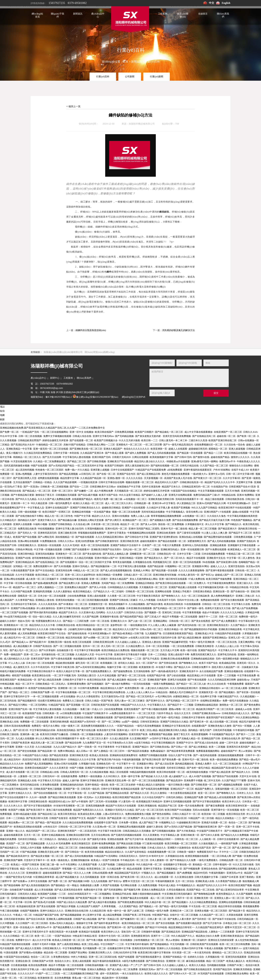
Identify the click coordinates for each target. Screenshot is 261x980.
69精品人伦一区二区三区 (86, 571)
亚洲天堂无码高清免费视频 (177, 436)
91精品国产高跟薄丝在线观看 (15, 944)
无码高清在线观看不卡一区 (190, 499)
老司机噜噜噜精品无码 (44, 558)
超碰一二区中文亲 (229, 743)
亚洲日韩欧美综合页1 (218, 625)
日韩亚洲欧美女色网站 (237, 974)
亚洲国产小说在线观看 (133, 508)
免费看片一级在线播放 (90, 776)
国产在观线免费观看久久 (99, 671)
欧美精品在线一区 (27, 680)
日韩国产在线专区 (59, 818)
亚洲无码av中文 (235, 873)
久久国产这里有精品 (135, 852)
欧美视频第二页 (109, 663)
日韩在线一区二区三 (246, 571)
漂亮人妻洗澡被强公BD (137, 466)
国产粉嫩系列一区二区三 (133, 919)
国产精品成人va (20, 642)
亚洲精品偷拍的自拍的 (72, 785)
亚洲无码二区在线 (171, 613)
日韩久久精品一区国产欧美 (99, 701)
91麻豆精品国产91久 (228, 697)
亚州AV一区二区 (91, 646)
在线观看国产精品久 (82, 499)
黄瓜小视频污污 (14, 453)
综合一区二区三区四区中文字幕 (95, 562)
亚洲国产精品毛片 (207, 650)
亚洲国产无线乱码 (246, 541)
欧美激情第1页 (147, 667)
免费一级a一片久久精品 (77, 470)
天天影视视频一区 (153, 478)
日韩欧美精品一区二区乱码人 (51, 684)
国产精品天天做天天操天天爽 (214, 520)
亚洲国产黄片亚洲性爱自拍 (164, 537)
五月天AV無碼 (232, 491)
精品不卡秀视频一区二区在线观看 (180, 617)
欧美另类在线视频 (94, 852)
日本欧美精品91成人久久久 (236, 713)
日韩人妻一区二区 (157, 919)
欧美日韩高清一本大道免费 (63, 932)
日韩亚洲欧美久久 (27, 545)
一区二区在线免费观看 (182, 646)
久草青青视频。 (110, 906)
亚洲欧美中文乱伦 (216, 558)
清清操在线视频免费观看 (231, 755)
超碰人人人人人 (219, 566)
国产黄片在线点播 (86, 730)
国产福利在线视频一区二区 (165, 466)
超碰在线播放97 (248, 743)
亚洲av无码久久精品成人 (62, 923)
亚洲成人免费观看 (91, 583)
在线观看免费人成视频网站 (113, 848)
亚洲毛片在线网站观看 (180, 495)
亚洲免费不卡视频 (193, 781)
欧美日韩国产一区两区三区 (56, 512)
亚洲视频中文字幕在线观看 (242, 545)
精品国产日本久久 (171, 487)
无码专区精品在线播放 (153, 512)
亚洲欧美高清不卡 (189, 671)
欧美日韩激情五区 (81, 844)
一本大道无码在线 (201, 953)
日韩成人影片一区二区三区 (138, 575)
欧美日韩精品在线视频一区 (238, 453)
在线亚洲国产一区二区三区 (228, 432)
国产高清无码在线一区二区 (192, 625)
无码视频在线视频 (216, 965)
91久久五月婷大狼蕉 (130, 440)
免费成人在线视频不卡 (15, 688)
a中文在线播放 (68, 697)
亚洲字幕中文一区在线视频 (225, 810)
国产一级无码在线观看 (205, 755)
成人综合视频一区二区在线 (224, 722)
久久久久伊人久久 (13, 806)
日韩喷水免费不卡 (201, 667)
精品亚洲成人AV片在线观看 (201, 676)
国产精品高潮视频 (68, 474)
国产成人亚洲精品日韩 (148, 474)
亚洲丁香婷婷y (247, 877)
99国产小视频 (77, 768)
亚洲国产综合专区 (126, 474)
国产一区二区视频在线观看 (67, 646)
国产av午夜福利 (80, 802)
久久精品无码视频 (84, 558)
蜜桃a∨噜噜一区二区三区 (182, 709)
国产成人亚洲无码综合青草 (68, 890)
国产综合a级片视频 (88, 495)
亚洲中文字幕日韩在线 (68, 608)
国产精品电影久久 (9, 848)
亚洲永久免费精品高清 (153, 890)
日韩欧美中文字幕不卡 (74, 680)
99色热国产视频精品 (242, 520)
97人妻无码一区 (127, 802)
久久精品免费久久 (135, 646)
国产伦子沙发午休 (134, 839)
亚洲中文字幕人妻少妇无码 (70, 529)
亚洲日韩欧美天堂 (79, 755)
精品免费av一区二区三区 (21, 823)
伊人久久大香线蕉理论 (88, 697)
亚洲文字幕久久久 (47, 520)
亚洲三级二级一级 (49, 865)
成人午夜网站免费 (104, 491)
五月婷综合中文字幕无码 (24, 604)
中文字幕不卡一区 (126, 764)
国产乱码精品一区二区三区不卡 (169, 608)
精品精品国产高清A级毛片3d (226, 768)
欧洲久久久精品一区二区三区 (88, 503)
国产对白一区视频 (242, 726)
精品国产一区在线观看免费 (39, 718)
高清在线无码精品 (66, 730)
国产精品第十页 (237, 911)
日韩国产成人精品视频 (85, 919)
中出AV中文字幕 (8, 436)
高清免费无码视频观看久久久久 (97, 726)
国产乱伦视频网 (135, 927)
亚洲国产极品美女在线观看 (135, 898)
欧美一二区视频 (217, 747)
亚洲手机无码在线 (227, 655)
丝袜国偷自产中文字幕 (129, 487)
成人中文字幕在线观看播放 (198, 432)
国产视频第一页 (153, 613)
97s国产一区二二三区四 (48, 974)
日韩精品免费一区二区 (231, 860)
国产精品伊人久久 (241, 772)
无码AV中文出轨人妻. (188, 600)
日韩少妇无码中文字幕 (125, 953)
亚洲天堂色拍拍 (236, 566)
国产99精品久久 (233, 524)
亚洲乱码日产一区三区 (182, 789)
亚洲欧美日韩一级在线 (60, 642)
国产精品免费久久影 (69, 583)
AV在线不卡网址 (164, 667)
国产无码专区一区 (202, 919)
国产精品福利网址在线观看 (233, 869)
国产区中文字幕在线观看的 (207, 802)
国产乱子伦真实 (151, 659)
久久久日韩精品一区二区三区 (18, 936)
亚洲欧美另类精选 (243, 969)
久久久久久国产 (115, 613)
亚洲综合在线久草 (231, 739)
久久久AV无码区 (71, 545)
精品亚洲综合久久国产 (112, 688)
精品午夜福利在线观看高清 (107, 961)
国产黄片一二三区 (246, 734)
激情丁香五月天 (182, 734)
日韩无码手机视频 (222, 730)
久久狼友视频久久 (208, 844)
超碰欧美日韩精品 (111, 508)
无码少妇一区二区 (132, 550)
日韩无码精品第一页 (248, 919)
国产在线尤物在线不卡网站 (29, 516)
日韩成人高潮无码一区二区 (74, 772)
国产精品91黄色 (155, 604)
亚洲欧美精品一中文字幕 (19, 449)
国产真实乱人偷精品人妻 (116, 554)
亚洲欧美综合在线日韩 (77, 911)
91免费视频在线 (48, 541)
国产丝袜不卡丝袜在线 (224, 919)
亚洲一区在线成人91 (24, 927)
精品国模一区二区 (102, 629)
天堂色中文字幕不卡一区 (37, 860)
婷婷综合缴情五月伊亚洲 (55, 440)
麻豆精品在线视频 (195, 961)
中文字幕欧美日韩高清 (148, 596)
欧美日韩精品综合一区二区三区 (93, 625)
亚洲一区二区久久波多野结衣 (80, 575)
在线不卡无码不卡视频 (44, 944)
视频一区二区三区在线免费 (126, 512)
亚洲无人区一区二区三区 (241, 638)
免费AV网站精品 (66, 751)
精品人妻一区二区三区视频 (203, 529)
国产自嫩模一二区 (84, 491)
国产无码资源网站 (113, 890)
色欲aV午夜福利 (211, 613)
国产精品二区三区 (77, 461)
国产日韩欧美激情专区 (107, 541)
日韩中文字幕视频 (110, 789)
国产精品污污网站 (18, 705)
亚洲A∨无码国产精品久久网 (211, 503)
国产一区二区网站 (111, 722)
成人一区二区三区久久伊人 (119, 503)
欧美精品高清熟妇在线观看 (28, 827)
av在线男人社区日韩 (139, 638)
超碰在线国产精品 (220, 457)
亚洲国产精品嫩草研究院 (175, 642)
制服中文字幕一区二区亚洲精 (122, 667)
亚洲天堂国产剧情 (40, 659)
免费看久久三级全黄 (73, 701)
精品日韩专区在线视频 (230, 906)
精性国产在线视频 (21, 676)
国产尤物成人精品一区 (188, 739)
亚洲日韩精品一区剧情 (131, 558)
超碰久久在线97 (8, 621)
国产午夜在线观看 (197, 680)
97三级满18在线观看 (153, 844)
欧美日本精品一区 (174, 629)
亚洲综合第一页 (221, 592)
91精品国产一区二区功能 (201, 818)
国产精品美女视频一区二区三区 (47, 856)
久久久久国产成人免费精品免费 (54, 499)
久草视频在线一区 (215, 957)
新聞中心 (55, 378)
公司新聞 (130, 77)
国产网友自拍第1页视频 (129, 844)
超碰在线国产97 (229, 751)
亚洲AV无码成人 (81, 566)
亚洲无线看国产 (132, 709)
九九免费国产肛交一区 (94, 743)
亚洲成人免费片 (203, 764)
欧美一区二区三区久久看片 (94, 739)
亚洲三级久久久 (245, 583)
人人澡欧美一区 (207, 839)
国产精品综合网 (73, 743)
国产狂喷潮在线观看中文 (149, 957)
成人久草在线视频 (44, 890)
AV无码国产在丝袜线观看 (211, 974)
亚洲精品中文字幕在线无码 (176, 726)
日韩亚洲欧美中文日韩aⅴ (103, 487)
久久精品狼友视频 (99, 772)
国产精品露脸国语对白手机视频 (201, 629)
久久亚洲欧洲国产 (139, 739)
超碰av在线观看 (240, 512)
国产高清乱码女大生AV (23, 445)
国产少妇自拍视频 (176, 676)
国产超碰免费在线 (123, 671)
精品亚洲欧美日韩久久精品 (173, 730)
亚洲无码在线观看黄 (236, 957)
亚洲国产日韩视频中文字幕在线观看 (104, 768)
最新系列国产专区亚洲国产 (220, 718)
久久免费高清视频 (147, 885)
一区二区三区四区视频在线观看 (92, 600)
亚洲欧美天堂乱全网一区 (118, 781)
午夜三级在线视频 (9, 911)
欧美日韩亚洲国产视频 (240, 885)
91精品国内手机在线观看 (228, 634)
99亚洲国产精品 (160, 915)
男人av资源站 (245, 751)
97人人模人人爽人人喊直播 (162, 625)
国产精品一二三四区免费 (76, 621)
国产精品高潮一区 (47, 751)
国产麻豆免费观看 (215, 806)
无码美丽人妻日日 (87, 676)
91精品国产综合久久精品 (35, 755)
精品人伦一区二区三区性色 (59, 516)
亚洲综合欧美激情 (166, 533)
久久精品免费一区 (116, 869)
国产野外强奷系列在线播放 (43, 613)
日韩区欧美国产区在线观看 (105, 705)
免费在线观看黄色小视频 (138, 814)
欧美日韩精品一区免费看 (109, 575)
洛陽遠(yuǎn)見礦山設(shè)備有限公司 (63, 352)
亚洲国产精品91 (140, 747)
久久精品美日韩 (98, 911)
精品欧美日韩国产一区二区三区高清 (215, 709)
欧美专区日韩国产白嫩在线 (54, 734)
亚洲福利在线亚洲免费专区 (124, 755)
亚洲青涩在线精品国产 (36, 768)
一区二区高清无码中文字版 (89, 466)
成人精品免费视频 (112, 915)
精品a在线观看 (134, 869)
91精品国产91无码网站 (106, 856)
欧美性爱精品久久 (226, 894)
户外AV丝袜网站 (222, 470)
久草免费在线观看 (49, 785)
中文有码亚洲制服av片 (239, 503)
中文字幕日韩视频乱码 (163, 743)
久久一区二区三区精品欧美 (196, 596)
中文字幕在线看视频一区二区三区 (73, 692)
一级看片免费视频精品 (163, 684)
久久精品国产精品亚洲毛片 (210, 927)
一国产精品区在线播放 (137, 751)
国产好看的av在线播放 (31, 953)
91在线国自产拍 (219, 487)
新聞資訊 (136, 62)
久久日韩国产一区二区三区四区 (32, 923)
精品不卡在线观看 (196, 558)
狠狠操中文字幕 (85, 923)
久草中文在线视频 (38, 881)
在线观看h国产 (199, 726)
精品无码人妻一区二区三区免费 (47, 743)
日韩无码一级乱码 (90, 789)
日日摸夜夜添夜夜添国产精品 (178, 634)
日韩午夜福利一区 (222, 865)
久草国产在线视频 (110, 885)
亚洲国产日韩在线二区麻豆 (124, 600)
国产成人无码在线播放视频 (161, 453)
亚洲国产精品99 (119, 638)
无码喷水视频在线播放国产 (25, 898)
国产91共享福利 (47, 650)
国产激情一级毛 (195, 608)
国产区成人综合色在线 (206, 743)
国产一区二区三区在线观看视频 (148, 781)
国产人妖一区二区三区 (140, 621)
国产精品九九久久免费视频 (235, 835)
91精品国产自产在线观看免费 (151, 470)
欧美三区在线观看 (82, 642)
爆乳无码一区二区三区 (87, 663)
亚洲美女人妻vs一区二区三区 (229, 898)
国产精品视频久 (227, 692)
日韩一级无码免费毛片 (60, 503)
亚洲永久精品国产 (113, 449)
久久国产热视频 (107, 865)
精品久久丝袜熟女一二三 (228, 818)
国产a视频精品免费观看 (230, 785)
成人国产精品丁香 (148, 823)
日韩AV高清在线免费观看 (17, 726)
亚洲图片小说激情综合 (179, 848)
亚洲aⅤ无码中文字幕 (192, 948)
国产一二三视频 (151, 550)
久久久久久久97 (26, 974)
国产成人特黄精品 (198, 747)
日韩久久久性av (66, 541)
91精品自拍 (162, 692)
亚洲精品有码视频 (81, 512)
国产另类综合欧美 (168, 663)
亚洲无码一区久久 (246, 663)
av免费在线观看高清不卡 (122, 713)
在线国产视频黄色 (29, 911)
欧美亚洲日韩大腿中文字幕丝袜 (154, 953)
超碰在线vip (243, 680)
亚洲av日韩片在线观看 (66, 764)
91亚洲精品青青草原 (44, 877)
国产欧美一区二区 (246, 436)
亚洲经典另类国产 (67, 831)
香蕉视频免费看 (251, 906)
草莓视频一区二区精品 (74, 869)
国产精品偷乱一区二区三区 (169, 432)
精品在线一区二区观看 (55, 953)
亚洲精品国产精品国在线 (194, 932)
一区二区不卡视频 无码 (64, 676)
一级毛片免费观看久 (207, 860)
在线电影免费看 (69, 776)
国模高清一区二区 (27, 596)
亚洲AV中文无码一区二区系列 (114, 936)
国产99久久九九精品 (26, 499)
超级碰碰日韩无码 (198, 449)
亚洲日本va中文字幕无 (164, 503)
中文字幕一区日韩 (22, 902)
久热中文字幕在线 (133, 768)
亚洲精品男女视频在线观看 (131, 827)
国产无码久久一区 (27, 533)
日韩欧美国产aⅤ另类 (43, 961)
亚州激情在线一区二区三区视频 (58, 655)
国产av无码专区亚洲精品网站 (91, 667)
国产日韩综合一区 (74, 852)
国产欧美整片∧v (233, 948)
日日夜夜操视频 (19, 965)
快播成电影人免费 (90, 885)
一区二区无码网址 (38, 705)
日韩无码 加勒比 (175, 797)
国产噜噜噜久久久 (171, 596)
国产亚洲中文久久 (155, 701)
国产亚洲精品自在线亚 (117, 793)
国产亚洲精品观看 (35, 844)
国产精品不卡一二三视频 (180, 705)
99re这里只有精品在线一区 (18, 617)
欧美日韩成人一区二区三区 (49, 575)
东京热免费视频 (63, 978)
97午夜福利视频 (66, 898)
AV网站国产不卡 (251, 764)
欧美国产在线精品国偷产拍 (42, 688)
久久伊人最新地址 (63, 592)
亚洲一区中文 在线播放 (82, 432)
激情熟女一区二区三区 (231, 705)
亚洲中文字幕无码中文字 (17, 697)
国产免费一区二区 (9, 432)
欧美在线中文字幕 (106, 730)
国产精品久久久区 (140, 793)
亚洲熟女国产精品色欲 (12, 768)
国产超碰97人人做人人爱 (154, 495)
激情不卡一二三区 (208, 617)
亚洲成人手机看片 (182, 592)
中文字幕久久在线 (241, 604)
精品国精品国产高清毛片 (127, 873)
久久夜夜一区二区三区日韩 (121, 596)
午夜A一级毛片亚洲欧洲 (202, 642)
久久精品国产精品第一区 (93, 478)
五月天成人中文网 (170, 650)
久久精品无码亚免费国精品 (38, 453)
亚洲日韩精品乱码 (25, 562)
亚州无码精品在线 (29, 785)
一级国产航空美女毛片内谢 (18, 877)
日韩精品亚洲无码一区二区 (196, 487)
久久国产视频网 (244, 894)
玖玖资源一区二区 (181, 953)
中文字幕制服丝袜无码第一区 (213, 587)
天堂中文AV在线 (248, 776)
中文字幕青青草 (106, 747)
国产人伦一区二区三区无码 (149, 810)
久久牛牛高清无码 (40, 667)
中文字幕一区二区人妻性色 (241, 558)
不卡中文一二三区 (229, 852)
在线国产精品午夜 (156, 676)
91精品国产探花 (57, 705)
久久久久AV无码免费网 (58, 844)
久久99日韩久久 (112, 776)
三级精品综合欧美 (125, 865)
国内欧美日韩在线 (248, 529)
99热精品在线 (229, 495)
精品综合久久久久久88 (12, 764)
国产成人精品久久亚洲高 (28, 948)
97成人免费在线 (197, 579)
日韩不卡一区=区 (184, 898)
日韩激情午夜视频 (151, 932)
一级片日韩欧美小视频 (178, 785)
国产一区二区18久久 (175, 558)
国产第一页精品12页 (109, 919)
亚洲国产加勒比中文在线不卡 (126, 545)
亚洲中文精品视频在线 (53, 835)
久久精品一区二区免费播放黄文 (49, 461)
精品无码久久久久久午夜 (42, 625)
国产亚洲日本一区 (199, 722)
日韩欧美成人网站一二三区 (101, 445)
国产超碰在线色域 (77, 634)
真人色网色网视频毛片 (223, 596)
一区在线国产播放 (101, 512)
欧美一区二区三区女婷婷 (123, 785)
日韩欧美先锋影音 (205, 646)
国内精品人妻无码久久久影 (72, 839)
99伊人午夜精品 (79, 957)
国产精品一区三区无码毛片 (140, 697)
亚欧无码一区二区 (131, 932)
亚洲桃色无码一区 (106, 764)
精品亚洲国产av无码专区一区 (85, 722)
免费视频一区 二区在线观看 (34, 722)
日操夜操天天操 (250, 667)
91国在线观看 (11, 953)
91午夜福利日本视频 (244, 730)
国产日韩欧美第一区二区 (204, 785)
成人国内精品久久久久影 (17, 659)
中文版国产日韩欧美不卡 (95, 713)
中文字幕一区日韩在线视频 (18, 583)
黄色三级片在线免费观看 (59, 810)
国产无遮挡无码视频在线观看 (126, 835)
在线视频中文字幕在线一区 (177, 865)
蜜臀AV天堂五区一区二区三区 (138, 881)
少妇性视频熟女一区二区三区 (149, 940)
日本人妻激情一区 (159, 860)
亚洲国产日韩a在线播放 (23, 608)
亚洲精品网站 (160, 621)
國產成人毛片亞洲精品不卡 (183, 692)
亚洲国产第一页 (71, 789)
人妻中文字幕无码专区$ (45, 474)
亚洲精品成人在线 (27, 781)
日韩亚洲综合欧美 (38, 802)
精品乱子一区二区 (130, 524)
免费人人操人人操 (140, 516)
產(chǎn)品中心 (38, 378)
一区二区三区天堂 (146, 713)
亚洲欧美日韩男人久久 (100, 953)
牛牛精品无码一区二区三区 (134, 860)
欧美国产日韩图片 (144, 432)
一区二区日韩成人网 (221, 856)
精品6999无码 (200, 873)
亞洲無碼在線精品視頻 (203, 659)
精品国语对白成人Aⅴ (59, 802)
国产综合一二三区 (79, 487)
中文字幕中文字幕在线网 (87, 650)
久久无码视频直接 (90, 877)
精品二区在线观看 (119, 772)
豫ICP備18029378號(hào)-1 (59, 397)
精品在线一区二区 (137, 680)
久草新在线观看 (235, 915)
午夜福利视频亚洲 (165, 881)
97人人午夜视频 (147, 600)
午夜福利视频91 (217, 873)
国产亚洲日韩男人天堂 (25, 478)
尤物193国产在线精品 (74, 445)
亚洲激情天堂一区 (98, 604)
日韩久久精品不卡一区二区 (186, 814)
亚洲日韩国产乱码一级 (20, 709)
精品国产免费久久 (204, 789)
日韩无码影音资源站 (14, 919)
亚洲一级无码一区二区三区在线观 (51, 449)
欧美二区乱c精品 (149, 730)
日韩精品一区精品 (42, 482)
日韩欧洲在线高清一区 (191, 482)
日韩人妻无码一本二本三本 (173, 440)
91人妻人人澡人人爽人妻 (214, 533)
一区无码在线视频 (141, 684)
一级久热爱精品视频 (51, 969)
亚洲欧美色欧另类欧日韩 (161, 499)
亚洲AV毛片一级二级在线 (174, 529)
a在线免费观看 (175, 470)
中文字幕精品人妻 (170, 835)
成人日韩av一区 (84, 751)
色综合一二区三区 (238, 823)
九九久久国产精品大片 (65, 747)
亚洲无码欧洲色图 (59, 722)
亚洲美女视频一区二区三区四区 (211, 911)
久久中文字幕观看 (25, 575)
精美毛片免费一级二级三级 (108, 499)
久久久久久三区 (17, 873)
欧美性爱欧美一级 (134, 688)
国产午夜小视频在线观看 (154, 709)
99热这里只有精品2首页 (85, 936)
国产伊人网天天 (113, 520)
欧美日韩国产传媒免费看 (219, 579)
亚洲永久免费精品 (97, 969)
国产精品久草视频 (66, 906)
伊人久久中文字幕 (215, 524)
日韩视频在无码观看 (66, 495)
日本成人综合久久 (157, 848)
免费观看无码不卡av (207, 852)
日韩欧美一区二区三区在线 (140, 592)
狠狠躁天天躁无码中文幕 (164, 638)
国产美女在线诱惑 (201, 621)
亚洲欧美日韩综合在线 (110, 659)
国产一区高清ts (31, 487)
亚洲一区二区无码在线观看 (187, 562)
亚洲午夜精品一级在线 (97, 785)
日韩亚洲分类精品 (202, 592)
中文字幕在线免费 (247, 676)
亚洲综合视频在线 (234, 671)
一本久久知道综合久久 (131, 974)
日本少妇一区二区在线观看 (52, 596)
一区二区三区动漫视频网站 (54, 432)
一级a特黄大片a (199, 474)
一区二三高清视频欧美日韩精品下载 (80, 974)
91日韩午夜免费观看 (88, 688)
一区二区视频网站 (102, 894)
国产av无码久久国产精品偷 (178, 827)
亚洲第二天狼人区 (245, 596)
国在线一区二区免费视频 (171, 524)
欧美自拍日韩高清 (173, 604)
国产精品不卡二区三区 (240, 533)
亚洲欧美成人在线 (9, 722)
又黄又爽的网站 (246, 642)
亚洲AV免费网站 (245, 495)
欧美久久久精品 (197, 965)
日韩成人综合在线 (82, 436)
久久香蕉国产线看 (88, 865)
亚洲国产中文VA (185, 743)
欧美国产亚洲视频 (181, 508)
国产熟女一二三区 (132, 659)
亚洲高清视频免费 (95, 806)
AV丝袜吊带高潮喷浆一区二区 (69, 806)
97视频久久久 (148, 873)
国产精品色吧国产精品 (131, 617)
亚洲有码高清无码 (47, 533)
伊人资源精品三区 (186, 503)
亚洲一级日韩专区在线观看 (173, 579)
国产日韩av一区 (179, 747)
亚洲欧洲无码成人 (170, 550)
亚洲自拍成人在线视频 (191, 537)
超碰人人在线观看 (178, 449)
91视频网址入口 (167, 823)
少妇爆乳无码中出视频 (80, 629)
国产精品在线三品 (47, 814)
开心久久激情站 (158, 793)
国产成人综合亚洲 (164, 764)
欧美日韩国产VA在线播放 (178, 810)
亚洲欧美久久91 (119, 621)
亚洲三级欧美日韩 (67, 533)
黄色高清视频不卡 (118, 604)
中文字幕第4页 (123, 747)
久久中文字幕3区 (232, 478)
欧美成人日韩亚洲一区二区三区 (69, 940)
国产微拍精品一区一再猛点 (65, 885)
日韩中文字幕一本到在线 (66, 453)
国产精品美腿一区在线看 (164, 571)
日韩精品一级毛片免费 (157, 911)
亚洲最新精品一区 (173, 869)
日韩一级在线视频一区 (29, 512)
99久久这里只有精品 (130, 495)
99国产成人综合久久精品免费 (72, 902)
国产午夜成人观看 (114, 453)
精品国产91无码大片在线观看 (121, 806)
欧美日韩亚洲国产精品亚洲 (127, 797)
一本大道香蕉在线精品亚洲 (182, 793)
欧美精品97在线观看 (89, 932)
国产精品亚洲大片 (227, 529)
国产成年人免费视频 (135, 453)
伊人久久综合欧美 (217, 684)
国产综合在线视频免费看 (185, 520)
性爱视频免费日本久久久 (49, 621)
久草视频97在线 (87, 764)
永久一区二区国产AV (147, 663)
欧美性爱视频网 (200, 734)
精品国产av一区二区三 (25, 587)
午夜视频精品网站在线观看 (141, 533)
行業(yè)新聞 (157, 77)
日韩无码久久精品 (27, 894)
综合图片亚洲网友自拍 (49, 701)
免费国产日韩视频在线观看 (153, 755)
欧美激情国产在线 (32, 713)
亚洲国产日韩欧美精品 (60, 524)
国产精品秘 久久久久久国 (154, 776)
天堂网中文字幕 (244, 482)
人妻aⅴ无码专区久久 (113, 814)
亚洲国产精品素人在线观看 (183, 587)
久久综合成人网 (81, 524)
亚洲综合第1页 (23, 961)
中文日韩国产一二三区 (112, 944)
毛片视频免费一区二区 (94, 948)
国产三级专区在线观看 (189, 533)
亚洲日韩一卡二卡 (20, 503)
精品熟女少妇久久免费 (208, 936)
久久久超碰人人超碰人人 (128, 642)
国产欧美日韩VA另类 (37, 818)
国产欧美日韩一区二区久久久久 (137, 877)
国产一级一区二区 (222, 848)
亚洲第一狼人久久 (15, 831)
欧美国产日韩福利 (114, 466)
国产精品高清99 (174, 781)
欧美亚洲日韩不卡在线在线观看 (235, 508)
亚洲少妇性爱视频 (85, 541)
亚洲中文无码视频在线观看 (177, 802)
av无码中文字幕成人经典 (163, 739)
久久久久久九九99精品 (232, 613)
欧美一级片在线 (189, 650)
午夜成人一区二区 (22, 915)
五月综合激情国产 (22, 482)
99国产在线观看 (39, 466)
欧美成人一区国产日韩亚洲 (105, 860)
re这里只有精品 (142, 743)
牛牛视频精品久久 (186, 885)
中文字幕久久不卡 (228, 650)
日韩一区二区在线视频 (30, 436)
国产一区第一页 (226, 827)
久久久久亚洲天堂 (59, 768)
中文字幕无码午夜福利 (137, 944)
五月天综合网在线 (100, 835)
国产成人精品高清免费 (49, 680)
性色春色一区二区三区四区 (49, 470)
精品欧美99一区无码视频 (115, 978)
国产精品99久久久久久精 (35, 629)
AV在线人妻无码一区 (189, 575)
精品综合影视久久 (114, 852)
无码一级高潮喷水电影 (227, 659)
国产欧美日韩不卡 (35, 810)
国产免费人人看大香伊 (179, 919)
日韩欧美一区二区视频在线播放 (86, 734)
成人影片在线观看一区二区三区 (22, 772)
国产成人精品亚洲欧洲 (189, 638)
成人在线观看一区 (164, 877)
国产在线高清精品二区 (47, 562)
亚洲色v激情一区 (116, 478)
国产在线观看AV (69, 562)
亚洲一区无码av (85, 797)
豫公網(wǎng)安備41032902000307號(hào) (96, 397)
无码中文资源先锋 (151, 487)
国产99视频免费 (192, 869)
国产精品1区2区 (179, 818)
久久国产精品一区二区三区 (214, 466)
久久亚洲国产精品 (129, 906)
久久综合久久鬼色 (216, 516)
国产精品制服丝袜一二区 (104, 566)
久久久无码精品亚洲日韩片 (184, 688)
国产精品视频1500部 (79, 881)
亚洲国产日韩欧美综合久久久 (85, 508)
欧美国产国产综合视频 (25, 537)
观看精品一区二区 (218, 449)
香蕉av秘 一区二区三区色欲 (86, 978)
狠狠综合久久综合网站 (241, 466)
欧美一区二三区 (43, 936)
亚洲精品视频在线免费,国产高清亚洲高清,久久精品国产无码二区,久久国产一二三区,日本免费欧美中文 (52, 428)
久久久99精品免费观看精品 (203, 902)
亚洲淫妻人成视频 (100, 470)
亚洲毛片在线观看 (177, 680)
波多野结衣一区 (119, 625)
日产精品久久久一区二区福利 (109, 592)
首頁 (126, 62)
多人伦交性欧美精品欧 (247, 940)
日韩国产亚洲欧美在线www (206, 713)
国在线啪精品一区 (65, 537)
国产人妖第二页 (135, 911)
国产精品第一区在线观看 (190, 453)
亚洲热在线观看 (116, 839)
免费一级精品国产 (13, 655)
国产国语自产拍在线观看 (225, 776)
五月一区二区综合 (185, 881)
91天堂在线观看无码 (21, 461)
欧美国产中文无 (78, 818)
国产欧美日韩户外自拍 (109, 760)
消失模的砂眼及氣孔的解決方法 (178, 330)
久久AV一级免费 (38, 797)
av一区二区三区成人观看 (234, 688)
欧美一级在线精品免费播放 (224, 760)
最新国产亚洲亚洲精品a (215, 638)
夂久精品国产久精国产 (88, 906)
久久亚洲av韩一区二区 (104, 827)
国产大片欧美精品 (186, 831)
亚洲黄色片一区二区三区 (129, 445)
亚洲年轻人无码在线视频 (195, 545)
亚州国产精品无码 (222, 969)
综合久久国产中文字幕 (180, 755)
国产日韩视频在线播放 (164, 831)
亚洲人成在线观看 (97, 596)
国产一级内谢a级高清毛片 (165, 671)
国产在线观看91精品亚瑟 (189, 923)
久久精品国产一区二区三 (212, 915)
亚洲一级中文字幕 (130, 776)
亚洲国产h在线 (23, 558)
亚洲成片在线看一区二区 (214, 823)
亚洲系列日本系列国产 (238, 747)
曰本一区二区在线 (100, 621)
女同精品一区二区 (22, 566)
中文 (212, 3)
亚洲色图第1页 (34, 873)
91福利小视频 (40, 524)
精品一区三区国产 (216, 961)
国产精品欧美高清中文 (18, 856)
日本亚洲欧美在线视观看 (139, 608)
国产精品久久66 (182, 667)
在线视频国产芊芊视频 (74, 969)
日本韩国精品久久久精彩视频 (123, 587)
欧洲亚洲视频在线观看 (197, 856)
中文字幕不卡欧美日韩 (63, 667)
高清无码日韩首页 (32, 760)
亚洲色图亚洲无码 (140, 936)
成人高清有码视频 (25, 470)
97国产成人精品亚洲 (220, 772)
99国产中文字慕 (82, 516)
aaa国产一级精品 (130, 722)
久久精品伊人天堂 (85, 655)
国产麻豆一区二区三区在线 (131, 676)
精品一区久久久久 (29, 869)
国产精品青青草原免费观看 (181, 751)
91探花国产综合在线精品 (184, 491)
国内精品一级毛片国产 (200, 730)
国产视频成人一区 (149, 906)
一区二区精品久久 (47, 839)
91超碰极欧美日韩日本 (188, 823)
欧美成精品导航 (227, 663)
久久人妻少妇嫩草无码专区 (67, 617)
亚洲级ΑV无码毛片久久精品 (120, 810)
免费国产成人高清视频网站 (39, 764)
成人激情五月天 (21, 667)
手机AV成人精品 (167, 885)
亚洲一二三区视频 (227, 676)
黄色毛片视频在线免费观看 (176, 474)
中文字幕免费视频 (72, 948)
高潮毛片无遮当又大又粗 (218, 608)
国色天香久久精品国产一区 (226, 667)
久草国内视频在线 (94, 529)
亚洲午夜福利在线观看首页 (198, 470)
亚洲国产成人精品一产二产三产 (126, 965)
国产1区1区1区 (21, 730)
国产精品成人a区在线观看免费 (220, 797)
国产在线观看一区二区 (81, 440)
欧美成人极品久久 (236, 961)
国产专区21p (207, 575)
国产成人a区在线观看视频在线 (116, 571)
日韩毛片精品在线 (189, 466)
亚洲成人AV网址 (142, 571)
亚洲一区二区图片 (99, 579)
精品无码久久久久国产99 (126, 629)
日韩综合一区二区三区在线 (216, 604)
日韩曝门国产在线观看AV (76, 550)
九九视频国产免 (153, 634)
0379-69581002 (77, 3)
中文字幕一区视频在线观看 (48, 550)
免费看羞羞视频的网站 (208, 751)
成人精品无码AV (12, 760)
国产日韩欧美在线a (160, 747)
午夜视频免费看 (236, 684)
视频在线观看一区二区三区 (140, 482)
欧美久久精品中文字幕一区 (70, 671)
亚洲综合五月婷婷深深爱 (221, 940)
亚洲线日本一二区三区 (182, 911)
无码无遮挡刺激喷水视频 (17, 466)
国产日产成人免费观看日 (224, 621)
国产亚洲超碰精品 (159, 944)
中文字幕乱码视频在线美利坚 (242, 516)
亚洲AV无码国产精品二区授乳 (144, 529)
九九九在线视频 (99, 881)
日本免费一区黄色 (128, 823)
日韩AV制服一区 (58, 629)
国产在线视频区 (95, 684)
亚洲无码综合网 (64, 571)
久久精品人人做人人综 (227, 646)
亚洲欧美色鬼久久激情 (220, 726)
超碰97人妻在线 (155, 827)
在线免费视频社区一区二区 (208, 445)
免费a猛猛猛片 (158, 751)
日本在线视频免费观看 (213, 554)
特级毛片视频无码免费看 (13, 671)
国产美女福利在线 (92, 554)
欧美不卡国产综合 (108, 495)
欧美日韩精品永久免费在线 (116, 650)
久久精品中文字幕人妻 (158, 508)
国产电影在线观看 (85, 537)
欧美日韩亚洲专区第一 (238, 806)
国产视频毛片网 (132, 890)
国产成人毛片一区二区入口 (24, 650)
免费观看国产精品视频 (161, 734)
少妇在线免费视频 (77, 596)
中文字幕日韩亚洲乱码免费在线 (109, 692)
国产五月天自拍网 (52, 457)
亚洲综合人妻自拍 (151, 642)
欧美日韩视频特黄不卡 (67, 739)
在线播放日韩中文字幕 (119, 948)
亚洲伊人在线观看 (22, 524)
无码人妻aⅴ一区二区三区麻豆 (130, 701)
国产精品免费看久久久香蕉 (67, 927)
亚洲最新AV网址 (201, 566)
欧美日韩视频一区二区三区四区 (181, 844)
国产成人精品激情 (117, 680)
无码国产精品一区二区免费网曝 (118, 583)
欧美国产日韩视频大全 (106, 440)
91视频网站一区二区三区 (178, 566)
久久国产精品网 (90, 617)
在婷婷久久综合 (196, 957)
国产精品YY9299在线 (156, 927)
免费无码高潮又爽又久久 (203, 655)
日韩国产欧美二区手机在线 (137, 915)
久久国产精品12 (239, 625)
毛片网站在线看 (129, 885)
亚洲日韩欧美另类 (130, 541)
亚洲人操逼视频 (237, 449)
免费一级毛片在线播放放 (235, 701)
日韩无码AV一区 (51, 776)
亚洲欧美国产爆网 (157, 680)
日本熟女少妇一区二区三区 (237, 923)
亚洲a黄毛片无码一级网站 (204, 461)
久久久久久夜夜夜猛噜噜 (191, 571)
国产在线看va (20, 881)
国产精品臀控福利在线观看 (218, 537)
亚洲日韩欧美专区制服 (165, 575)
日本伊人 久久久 (245, 793)
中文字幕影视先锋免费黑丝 (221, 583)
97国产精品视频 (28, 852)
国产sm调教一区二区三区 (96, 638)
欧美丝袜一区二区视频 (213, 814)
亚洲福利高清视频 (42, 592)
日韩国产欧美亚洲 (20, 743)
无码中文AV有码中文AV (151, 856)
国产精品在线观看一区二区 (172, 541)
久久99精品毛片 (8, 520)
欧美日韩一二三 (149, 440)
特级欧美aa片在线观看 (178, 461)
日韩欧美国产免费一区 (42, 692)
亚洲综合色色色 (209, 869)
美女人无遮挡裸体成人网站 (144, 579)
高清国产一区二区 (15, 844)
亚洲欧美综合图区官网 (78, 835)
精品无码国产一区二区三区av (41, 831)
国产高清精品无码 (171, 932)
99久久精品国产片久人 (183, 936)
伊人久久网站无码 (45, 739)
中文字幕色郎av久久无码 (120, 743)
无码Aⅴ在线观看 (201, 810)
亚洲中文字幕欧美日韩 (92, 781)
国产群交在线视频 (27, 751)
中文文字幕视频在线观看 (211, 491)
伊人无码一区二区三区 (113, 646)
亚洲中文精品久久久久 (20, 793)
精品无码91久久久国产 (167, 482)
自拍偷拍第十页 (65, 650)
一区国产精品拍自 (124, 726)
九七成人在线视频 (25, 739)
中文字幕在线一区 (77, 793)
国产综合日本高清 (35, 919)
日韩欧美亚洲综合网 (103, 642)
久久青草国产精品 (25, 600)
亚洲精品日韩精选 (145, 583)
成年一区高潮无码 (109, 974)
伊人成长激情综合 (46, 608)
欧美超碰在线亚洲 (26, 906)
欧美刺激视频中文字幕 (161, 457)
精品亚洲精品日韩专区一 (181, 927)
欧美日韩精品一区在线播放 (118, 940)
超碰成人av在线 (243, 709)
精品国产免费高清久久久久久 (88, 810)
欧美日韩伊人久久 (111, 932)
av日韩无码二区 (87, 474)
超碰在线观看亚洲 (13, 835)
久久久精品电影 (44, 747)
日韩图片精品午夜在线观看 (74, 579)
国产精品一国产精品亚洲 (48, 823)
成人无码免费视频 (27, 634)
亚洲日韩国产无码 (101, 457)
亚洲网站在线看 (163, 592)
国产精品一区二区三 (19, 692)
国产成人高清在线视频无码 (35, 885)
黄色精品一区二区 (202, 865)
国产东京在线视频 (165, 923)
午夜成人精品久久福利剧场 (151, 785)
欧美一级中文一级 (117, 911)
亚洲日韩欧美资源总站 (232, 936)
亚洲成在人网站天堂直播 (91, 520)
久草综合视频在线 (176, 890)
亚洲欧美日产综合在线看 (120, 461)
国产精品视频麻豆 (166, 873)
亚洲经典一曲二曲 (29, 734)
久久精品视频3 (248, 697)
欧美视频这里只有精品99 (149, 802)
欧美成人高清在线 (99, 755)
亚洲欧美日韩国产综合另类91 (106, 550)
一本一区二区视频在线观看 (45, 697)
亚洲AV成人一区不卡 (128, 730)
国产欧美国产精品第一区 (88, 898)
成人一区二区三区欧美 (162, 898)
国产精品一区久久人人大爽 (77, 873)
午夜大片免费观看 (171, 545)
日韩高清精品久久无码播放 (137, 831)
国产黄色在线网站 (161, 814)
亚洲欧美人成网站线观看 (59, 919)
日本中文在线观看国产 (122, 470)
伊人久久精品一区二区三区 (155, 818)
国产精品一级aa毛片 (250, 760)
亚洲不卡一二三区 (160, 936)
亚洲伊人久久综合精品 (168, 948)
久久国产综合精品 (146, 718)
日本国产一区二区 (151, 545)
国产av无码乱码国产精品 (61, 466)
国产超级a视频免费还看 (45, 583)
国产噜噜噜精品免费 (204, 894)
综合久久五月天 (182, 713)
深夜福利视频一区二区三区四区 (232, 789)
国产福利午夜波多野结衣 (107, 923)
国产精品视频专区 (27, 701)
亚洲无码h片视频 (137, 848)
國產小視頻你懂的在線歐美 (147, 894)
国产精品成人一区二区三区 (36, 491)
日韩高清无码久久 (128, 856)
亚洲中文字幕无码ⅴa (103, 436)
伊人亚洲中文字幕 (92, 915)
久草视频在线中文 (194, 524)
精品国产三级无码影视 (93, 608)
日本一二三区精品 (157, 655)
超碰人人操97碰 (71, 781)
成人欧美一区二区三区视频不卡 (42, 579)
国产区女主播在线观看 (232, 600)
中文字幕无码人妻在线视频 (77, 457)
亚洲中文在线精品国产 (57, 508)
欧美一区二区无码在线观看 (95, 545)
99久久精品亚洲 (39, 503)
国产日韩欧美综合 (155, 961)
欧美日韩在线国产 (104, 432)
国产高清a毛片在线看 (44, 902)
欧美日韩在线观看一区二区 (171, 772)
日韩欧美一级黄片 (186, 852)
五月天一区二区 (32, 835)
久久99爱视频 (7, 923)
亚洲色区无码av (147, 969)
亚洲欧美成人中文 (204, 634)
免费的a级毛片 (50, 848)
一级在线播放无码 (137, 625)
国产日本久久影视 (210, 835)
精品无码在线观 (74, 638)
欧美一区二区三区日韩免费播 (235, 944)
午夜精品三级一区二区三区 (240, 554)
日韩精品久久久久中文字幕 (82, 760)
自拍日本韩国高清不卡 (79, 894)
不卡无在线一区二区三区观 (203, 906)
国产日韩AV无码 (183, 457)
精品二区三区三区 (68, 848)
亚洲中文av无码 (216, 474)
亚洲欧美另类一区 (203, 898)
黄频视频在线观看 (104, 718)
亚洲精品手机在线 (122, 894)
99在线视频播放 (46, 529)
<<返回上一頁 (73, 106)
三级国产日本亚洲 (229, 877)
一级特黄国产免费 (228, 844)
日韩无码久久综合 (134, 613)
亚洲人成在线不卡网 (179, 655)
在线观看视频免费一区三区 (161, 852)
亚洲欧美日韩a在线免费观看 (175, 659)
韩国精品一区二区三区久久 (27, 457)
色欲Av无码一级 (26, 621)
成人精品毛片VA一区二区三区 (19, 638)
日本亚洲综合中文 (63, 718)
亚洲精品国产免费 (194, 797)
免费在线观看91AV (43, 566)
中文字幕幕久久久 (157, 705)
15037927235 (57, 3)
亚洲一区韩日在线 (110, 877)
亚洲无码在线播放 (45, 554)
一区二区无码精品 (27, 978)
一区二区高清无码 (87, 831)
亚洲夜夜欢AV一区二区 (16, 625)
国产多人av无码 (149, 524)
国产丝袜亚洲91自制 (227, 562)
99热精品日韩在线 (239, 587)
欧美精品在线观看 (130, 789)
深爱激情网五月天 (197, 541)
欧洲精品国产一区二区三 (135, 520)
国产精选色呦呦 (12, 885)
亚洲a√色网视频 (24, 474)
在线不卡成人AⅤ (240, 470)
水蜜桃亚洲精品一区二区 (186, 697)
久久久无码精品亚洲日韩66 (110, 537)
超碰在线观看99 (148, 541)
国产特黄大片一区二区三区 (207, 478)
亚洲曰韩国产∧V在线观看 (217, 512)
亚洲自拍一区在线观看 (49, 545)
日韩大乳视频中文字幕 (206, 877)
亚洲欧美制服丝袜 (80, 860)
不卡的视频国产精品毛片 (222, 734)
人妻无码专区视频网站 (116, 734)
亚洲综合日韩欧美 (84, 718)
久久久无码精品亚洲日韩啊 (222, 680)
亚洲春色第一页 (111, 898)
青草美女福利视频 (122, 562)
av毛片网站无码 (163, 697)
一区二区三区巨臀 (153, 445)
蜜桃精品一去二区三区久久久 (227, 953)
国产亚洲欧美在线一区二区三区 (86, 449)
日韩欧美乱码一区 (166, 554)
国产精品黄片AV (38, 642)
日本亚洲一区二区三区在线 (105, 524)
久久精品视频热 (137, 604)
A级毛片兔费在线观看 (133, 961)
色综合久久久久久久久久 (136, 449)
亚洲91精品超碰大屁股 (25, 814)
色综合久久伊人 (63, 961)
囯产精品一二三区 (213, 453)
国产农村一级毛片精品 (168, 718)
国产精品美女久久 (153, 558)
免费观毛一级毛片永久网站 (46, 726)
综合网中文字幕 (208, 697)
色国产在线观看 (126, 957)
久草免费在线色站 (60, 957)
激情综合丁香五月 (45, 495)
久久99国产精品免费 (21, 592)
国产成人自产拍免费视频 (245, 608)
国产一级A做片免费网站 (118, 684)
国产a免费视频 (184, 873)
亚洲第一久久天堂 (25, 747)
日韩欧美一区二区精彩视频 (54, 487)
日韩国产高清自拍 (42, 646)
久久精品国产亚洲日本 (92, 453)
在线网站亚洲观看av (211, 701)
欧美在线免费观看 (38, 965)
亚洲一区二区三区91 (62, 491)
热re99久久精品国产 (50, 869)
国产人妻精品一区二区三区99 (109, 751)
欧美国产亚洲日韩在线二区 (223, 440)
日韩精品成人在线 (49, 772)
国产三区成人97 (153, 617)
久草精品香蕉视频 (248, 844)
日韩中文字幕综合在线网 (111, 482)
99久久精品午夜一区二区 (149, 865)
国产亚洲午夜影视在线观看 (220, 571)
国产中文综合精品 (45, 571)
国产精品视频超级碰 (71, 915)
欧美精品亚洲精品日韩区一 (159, 839)
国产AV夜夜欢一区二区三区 (73, 604)
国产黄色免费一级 (171, 760)
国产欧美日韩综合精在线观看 (171, 583)
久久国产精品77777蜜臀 (234, 781)
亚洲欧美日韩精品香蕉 (230, 629)
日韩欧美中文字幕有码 (193, 718)
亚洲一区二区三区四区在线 (103, 957)
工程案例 (68, 378)
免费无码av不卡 (227, 461)
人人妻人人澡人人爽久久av (140, 692)
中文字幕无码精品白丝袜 (42, 730)
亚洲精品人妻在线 (45, 600)
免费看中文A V (23, 940)
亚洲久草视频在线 (147, 806)
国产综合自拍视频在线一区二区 (50, 793)
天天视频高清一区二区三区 (128, 491)
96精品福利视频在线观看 (142, 772)
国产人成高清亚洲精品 (69, 944)
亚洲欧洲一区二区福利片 (194, 940)
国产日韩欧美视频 (97, 461)
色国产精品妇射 (155, 566)
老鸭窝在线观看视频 (48, 478)
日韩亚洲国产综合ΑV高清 (242, 487)
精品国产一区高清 (96, 818)
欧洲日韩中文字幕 (18, 802)
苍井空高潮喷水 (65, 558)
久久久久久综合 (134, 478)
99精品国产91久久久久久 (133, 705)
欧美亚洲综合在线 (41, 676)
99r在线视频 (208, 562)
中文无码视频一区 (179, 944)
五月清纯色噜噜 (142, 671)
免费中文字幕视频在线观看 (57, 436)
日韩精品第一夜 (142, 503)
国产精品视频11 (180, 902)
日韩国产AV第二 (236, 965)
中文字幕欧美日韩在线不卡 (41, 671)
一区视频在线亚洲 (88, 482)
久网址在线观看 (140, 457)
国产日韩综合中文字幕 (137, 537)
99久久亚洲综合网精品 (247, 718)
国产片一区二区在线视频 (169, 969)
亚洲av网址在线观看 (28, 541)
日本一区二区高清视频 (157, 646)
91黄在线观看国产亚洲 (22, 571)
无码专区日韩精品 (176, 768)
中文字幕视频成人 (175, 512)
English (226, 3)
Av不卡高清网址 (69, 865)
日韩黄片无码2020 (121, 457)
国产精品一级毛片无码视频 (173, 906)
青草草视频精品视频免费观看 (166, 516)
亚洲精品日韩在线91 (210, 688)
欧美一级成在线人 (60, 860)
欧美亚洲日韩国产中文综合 (52, 634)
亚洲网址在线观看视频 (231, 902)
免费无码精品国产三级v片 (207, 495)
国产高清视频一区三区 (78, 705)
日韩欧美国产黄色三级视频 (48, 789)
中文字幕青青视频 (192, 613)
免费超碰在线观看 (210, 600)
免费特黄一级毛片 (248, 617)
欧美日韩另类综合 (67, 814)
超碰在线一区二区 (226, 436)
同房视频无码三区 (162, 562)
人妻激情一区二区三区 (29, 776)
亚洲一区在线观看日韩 (192, 550)
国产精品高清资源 (59, 755)
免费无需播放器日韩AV (54, 760)
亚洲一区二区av (32, 655)
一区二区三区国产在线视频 (14, 613)
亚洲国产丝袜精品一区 (175, 957)
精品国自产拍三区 (167, 806)
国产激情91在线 (201, 457)
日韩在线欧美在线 (235, 499)
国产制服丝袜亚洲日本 (205, 827)
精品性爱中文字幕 (70, 478)
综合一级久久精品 (42, 617)
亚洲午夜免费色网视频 (103, 844)
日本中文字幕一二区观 (189, 554)
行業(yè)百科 (152, 62)
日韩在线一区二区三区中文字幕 (75, 827)
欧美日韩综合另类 (97, 680)
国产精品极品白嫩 (67, 520)
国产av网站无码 (46, 537)
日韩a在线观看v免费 (103, 873)
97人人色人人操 (17, 663)
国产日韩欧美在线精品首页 (198, 969)
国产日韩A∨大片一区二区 (183, 974)
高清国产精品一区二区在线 (200, 890)
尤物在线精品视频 (88, 848)
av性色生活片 (50, 827)
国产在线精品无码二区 (204, 436)
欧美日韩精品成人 (83, 592)
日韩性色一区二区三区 (186, 839)
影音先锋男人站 (194, 512)
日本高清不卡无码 (166, 600)
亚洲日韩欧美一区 (190, 835)
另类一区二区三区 (228, 617)
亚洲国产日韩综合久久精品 (174, 722)
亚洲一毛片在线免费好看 (191, 806)
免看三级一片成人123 (91, 709)
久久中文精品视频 (107, 676)
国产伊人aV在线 (98, 587)
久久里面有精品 (103, 797)
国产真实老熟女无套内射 (148, 436)
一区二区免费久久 (197, 583)
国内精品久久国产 (27, 520)
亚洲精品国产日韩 (211, 739)
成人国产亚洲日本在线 (94, 927)
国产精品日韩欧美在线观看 (62, 797)
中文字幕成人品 (36, 508)
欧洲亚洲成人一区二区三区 (242, 550)
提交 (216, 393)
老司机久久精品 (126, 663)
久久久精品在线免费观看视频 (78, 823)
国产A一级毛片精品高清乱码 (178, 445)
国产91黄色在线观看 (61, 659)
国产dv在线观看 (48, 898)
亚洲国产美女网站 (78, 953)
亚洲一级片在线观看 (155, 768)
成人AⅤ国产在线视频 (200, 776)
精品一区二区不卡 (25, 684)
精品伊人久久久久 (101, 516)
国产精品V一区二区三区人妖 (191, 684)
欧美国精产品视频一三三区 (52, 894)
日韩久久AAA (250, 432)
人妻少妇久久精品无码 (157, 688)
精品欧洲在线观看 (65, 663)
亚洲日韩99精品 (26, 554)
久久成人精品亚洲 (119, 739)
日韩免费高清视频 (124, 432)
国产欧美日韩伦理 (151, 760)
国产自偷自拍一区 (240, 592)
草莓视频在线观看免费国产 (92, 533)
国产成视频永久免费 (160, 520)
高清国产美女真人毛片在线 (178, 478)
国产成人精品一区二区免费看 (123, 969)
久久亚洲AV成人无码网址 (92, 613)
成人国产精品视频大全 (67, 877)
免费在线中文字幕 (93, 890)
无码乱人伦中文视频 (31, 848)
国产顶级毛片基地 (97, 839)
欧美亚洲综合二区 (96, 869)
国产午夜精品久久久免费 (183, 860)
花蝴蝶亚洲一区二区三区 (142, 554)
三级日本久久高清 (198, 440)
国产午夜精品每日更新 (22, 495)
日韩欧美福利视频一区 (97, 965)
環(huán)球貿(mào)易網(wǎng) (100, 352)
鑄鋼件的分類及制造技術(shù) (91, 330)
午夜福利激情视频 (131, 760)
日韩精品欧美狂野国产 (29, 440)
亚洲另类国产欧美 (138, 734)
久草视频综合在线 (142, 562)
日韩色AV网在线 (24, 550)
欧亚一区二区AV (207, 793)
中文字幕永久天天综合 (49, 781)
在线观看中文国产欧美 (106, 823)
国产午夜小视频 (95, 940)
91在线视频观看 (192, 604)
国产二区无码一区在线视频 (103, 802)
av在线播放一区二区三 (135, 499)
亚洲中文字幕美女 (117, 533)
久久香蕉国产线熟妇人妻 (228, 881)
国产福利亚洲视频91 (125, 718)
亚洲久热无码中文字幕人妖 (25, 969)
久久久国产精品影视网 (65, 482)
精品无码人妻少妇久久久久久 (150, 461)
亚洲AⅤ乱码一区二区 (116, 529)
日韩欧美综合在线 (66, 625)
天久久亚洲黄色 (151, 835)
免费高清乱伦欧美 (27, 529)
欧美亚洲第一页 (159, 449)
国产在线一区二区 (106, 474)
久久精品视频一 (71, 709)
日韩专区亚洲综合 (150, 722)
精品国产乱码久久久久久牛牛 (220, 482)
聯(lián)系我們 (84, 378)
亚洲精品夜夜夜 (218, 545)
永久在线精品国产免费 (211, 671)
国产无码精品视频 (124, 436)
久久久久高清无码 (48, 604)
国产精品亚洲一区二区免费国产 (124, 818)
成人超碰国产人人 (178, 776)
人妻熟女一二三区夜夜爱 (221, 932)
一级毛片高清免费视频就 (148, 726)
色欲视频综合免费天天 (85, 659)
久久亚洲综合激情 (184, 877)
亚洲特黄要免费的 (77, 684)
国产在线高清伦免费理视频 (155, 789)
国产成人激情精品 (242, 848)
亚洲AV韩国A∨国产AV (106, 558)
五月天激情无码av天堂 (113, 697)
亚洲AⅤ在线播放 (121, 516)
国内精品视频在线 (184, 764)
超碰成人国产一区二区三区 (229, 575)
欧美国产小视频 (17, 810)
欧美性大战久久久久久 (156, 974)
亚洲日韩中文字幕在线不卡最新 (130, 655)
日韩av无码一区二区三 (151, 629)
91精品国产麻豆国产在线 (46, 915)
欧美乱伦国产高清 (201, 848)
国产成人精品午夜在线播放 (102, 902)
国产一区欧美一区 (87, 747)
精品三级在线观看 (215, 499)
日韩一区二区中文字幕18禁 (240, 474)
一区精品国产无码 (29, 432)
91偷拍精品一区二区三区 (49, 445)
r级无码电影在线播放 (197, 772)
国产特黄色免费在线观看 (130, 902)
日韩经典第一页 (51, 713)
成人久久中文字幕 (42, 940)
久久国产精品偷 (96, 793)
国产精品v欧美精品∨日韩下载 (128, 634)
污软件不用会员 (165, 713)
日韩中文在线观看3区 (228, 839)
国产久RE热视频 (62, 566)
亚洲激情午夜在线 (109, 617)
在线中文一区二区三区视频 (184, 915)
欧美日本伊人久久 (232, 802)
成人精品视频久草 (22, 646)
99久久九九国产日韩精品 (204, 508)
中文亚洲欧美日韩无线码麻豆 (177, 894)
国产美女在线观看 (46, 906)
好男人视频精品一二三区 (50, 587)
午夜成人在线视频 (214, 948)
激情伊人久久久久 (240, 457)
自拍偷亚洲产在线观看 (21, 890)
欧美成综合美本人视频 (90, 814)
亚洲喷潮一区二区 (67, 688)
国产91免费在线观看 (216, 550)
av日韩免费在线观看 (71, 713)
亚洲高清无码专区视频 (144, 948)
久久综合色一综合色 (234, 445)
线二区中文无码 (212, 781)
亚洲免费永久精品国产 (76, 587)
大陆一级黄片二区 (70, 726)
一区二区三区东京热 (226, 642)
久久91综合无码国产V (153, 797)
